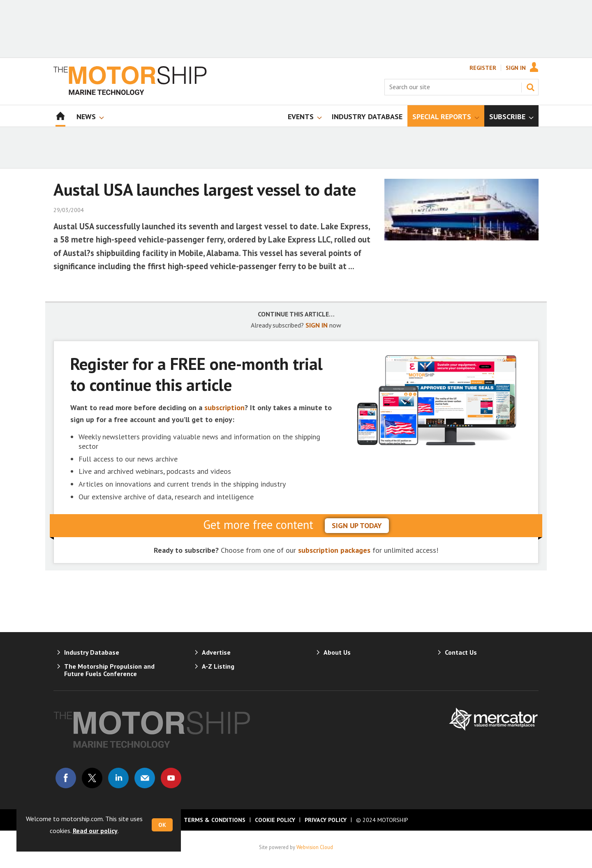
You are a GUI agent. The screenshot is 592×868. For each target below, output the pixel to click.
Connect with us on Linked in (118, 778)
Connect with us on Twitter (92, 778)
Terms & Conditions (215, 820)
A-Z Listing (218, 666)
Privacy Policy (326, 820)
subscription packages (334, 550)
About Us (337, 652)
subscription (224, 407)
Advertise (216, 652)
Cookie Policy (275, 820)
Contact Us (461, 652)
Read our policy (95, 831)
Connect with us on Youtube (171, 778)
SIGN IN (317, 325)
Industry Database (92, 652)
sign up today (357, 525)
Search (530, 87)
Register (483, 68)
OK (162, 825)
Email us (145, 778)
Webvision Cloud (315, 847)
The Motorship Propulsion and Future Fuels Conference (109, 670)
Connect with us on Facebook (66, 778)
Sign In (516, 68)
